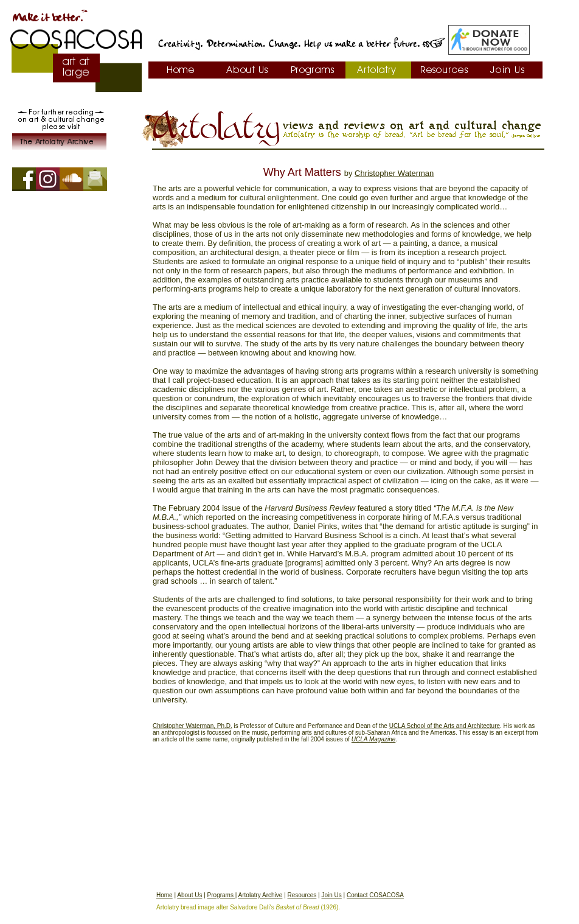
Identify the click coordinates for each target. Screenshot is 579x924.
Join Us (331, 895)
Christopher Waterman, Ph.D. (192, 726)
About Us (189, 895)
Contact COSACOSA (375, 895)
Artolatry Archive (261, 895)
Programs (221, 895)
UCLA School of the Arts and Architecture (445, 726)
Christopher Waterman (394, 173)
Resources (302, 895)
